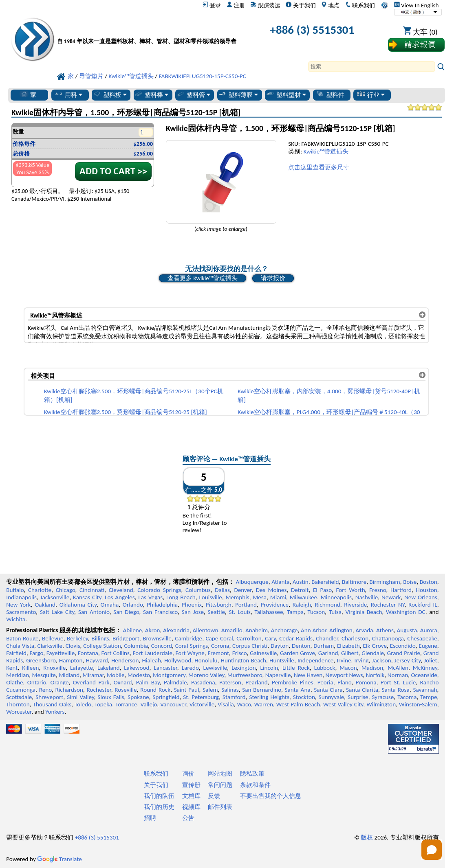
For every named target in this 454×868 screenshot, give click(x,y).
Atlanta (280, 582)
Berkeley (77, 638)
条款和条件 (255, 785)
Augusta (407, 630)
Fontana (88, 653)
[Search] (372, 67)
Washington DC (406, 612)
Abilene (132, 630)
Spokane (138, 697)
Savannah (425, 690)
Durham (324, 646)
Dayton (280, 646)
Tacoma (407, 697)
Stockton (304, 697)
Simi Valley (80, 697)
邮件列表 (220, 807)
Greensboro (41, 660)
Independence (315, 660)
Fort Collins (115, 653)
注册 (236, 5)
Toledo (83, 704)
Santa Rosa (396, 690)
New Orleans (421, 597)
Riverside (355, 605)
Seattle (216, 612)
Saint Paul (187, 690)
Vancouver (173, 704)
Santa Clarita (362, 690)
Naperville (278, 675)
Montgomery (169, 675)
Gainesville (263, 653)
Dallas (222, 590)
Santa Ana (298, 690)
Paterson (230, 682)
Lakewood (137, 668)
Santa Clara (328, 690)
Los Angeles (120, 597)
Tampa (295, 612)
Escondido (403, 646)
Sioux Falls (111, 697)
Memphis (238, 597)
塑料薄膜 (238, 94)
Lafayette (82, 668)
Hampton (71, 660)
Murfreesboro (245, 675)
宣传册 (191, 785)
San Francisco (160, 612)
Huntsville (282, 660)
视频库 (191, 807)
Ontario (37, 682)
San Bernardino (262, 690)
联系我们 (360, 5)
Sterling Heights (269, 697)
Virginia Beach (364, 612)
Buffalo (15, 590)
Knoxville (54, 668)
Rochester (99, 690)
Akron (153, 630)
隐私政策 (252, 774)
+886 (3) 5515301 (312, 30)
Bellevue (53, 638)
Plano (344, 682)
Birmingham (385, 582)
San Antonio (94, 612)
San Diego (126, 612)
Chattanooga (388, 638)
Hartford (401, 590)
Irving (362, 660)
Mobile (116, 675)
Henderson (125, 660)
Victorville (202, 704)
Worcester (19, 712)
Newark (391, 597)
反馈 (214, 796)
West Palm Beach (298, 704)
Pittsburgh (219, 605)
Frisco (240, 653)
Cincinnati (92, 590)
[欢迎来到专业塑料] (147, 32)
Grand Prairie (404, 653)
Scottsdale (19, 697)
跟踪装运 (266, 5)
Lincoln (269, 668)
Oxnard (123, 682)
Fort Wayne (190, 653)
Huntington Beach (244, 660)
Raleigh (302, 605)
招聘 (150, 818)
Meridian (18, 675)
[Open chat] (432, 850)
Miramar (93, 675)
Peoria (325, 682)
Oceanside (424, 675)
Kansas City (87, 597)
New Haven (308, 675)
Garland (328, 653)
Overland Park (91, 682)
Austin (301, 582)
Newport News (344, 675)
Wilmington (381, 704)
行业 (371, 94)
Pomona (366, 682)
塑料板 (110, 94)
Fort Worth (351, 590)
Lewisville (215, 668)
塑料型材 (286, 94)
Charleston (355, 638)
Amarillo (232, 630)
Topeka (104, 704)
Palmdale (175, 682)
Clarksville (50, 646)
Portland (246, 605)
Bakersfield (325, 582)
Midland (69, 675)
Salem (210, 690)
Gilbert (350, 653)
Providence (274, 605)
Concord (162, 646)
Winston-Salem (418, 704)
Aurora (429, 630)
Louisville (210, 597)
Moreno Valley (206, 675)
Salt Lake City (57, 612)
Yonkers (55, 712)
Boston (429, 582)
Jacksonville (55, 597)
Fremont (218, 653)
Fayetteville (61, 653)
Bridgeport (126, 638)
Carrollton (249, 638)
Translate (60, 859)
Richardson (69, 690)
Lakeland (108, 668)
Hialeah (151, 660)
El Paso (322, 590)
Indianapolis (21, 597)
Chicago (66, 590)
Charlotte (40, 590)
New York (18, 605)
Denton (301, 646)
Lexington (244, 668)
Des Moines (271, 590)
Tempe (429, 697)
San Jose (193, 612)
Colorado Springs (159, 590)
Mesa (260, 597)
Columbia (136, 646)
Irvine (344, 660)
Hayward (97, 660)
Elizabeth (348, 646)
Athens (385, 630)
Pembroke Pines (293, 682)
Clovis (73, 646)
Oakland (45, 605)
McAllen (398, 668)
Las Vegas (150, 597)
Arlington (341, 630)
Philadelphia (162, 605)
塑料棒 (151, 94)
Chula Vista (20, 646)
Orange (60, 682)
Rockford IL (423, 605)
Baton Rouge (22, 638)
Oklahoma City (78, 605)
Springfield (166, 697)
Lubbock (325, 668)
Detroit (300, 590)
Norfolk (375, 675)
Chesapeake (422, 638)
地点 (330, 5)
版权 (367, 837)
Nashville (367, 597)
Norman (398, 675)
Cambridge (188, 638)
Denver (243, 590)
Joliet (430, 660)
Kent (12, 668)
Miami (278, 597)
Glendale (373, 653)
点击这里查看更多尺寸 (319, 167)
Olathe (14, 682)
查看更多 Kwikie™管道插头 (202, 278)
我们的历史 (159, 807)
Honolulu (206, 660)
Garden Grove (298, 653)
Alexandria (176, 630)
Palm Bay (148, 682)
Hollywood (178, 660)
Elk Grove (375, 646)
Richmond (327, 605)
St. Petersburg (201, 697)
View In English (417, 5)
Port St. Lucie (398, 682)
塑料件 (330, 94)
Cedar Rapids (296, 638)
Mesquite (44, 675)
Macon (348, 668)
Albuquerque (252, 582)
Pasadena (203, 682)
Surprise (358, 697)
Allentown (206, 630)
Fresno (378, 590)
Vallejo (149, 704)
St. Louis (240, 612)
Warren (264, 704)
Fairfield (16, 653)
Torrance (126, 704)
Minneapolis (336, 597)
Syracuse (383, 697)
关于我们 (301, 5)
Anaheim (257, 630)
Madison (372, 668)
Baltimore (354, 582)
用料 (68, 94)
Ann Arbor (313, 630)
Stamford (234, 697)
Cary (270, 638)
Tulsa (335, 612)
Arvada (364, 630)
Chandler (327, 638)
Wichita (16, 619)
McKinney (425, 668)
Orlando (133, 605)
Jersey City (408, 660)
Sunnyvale (332, 697)
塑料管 (193, 94)
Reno (45, 690)
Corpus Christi (250, 646)
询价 (188, 774)
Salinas (230, 690)
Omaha (110, 605)
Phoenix (192, 605)
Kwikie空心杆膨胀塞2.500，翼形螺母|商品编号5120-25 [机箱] (126, 412)
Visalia (226, 704)
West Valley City (343, 704)
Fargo (36, 653)
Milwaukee (303, 597)
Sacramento (21, 612)
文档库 (191, 796)
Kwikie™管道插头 (326, 151)
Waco (244, 704)
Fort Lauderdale (152, 653)
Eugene (428, 646)
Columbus (198, 590)
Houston (427, 590)
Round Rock (155, 690)
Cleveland (121, 590)
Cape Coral (219, 638)
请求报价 (273, 278)
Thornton (18, 704)
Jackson (382, 660)
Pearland (256, 682)
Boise (410, 582)
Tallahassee (269, 612)
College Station (102, 646)
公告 (188, 818)
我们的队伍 (159, 796)
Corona (220, 646)
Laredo (190, 668)
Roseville (126, 690)
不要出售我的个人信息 (271, 796)
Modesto (139, 675)
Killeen (30, 668)
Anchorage (284, 630)
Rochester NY (388, 605)
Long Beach (181, 597)
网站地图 (220, 774)
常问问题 (220, 785)
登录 (212, 5)
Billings (100, 638)
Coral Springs (192, 646)
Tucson (316, 612)
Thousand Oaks (52, 704)
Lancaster (165, 668)
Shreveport (49, 697)
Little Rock (296, 668)
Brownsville (157, 638)
